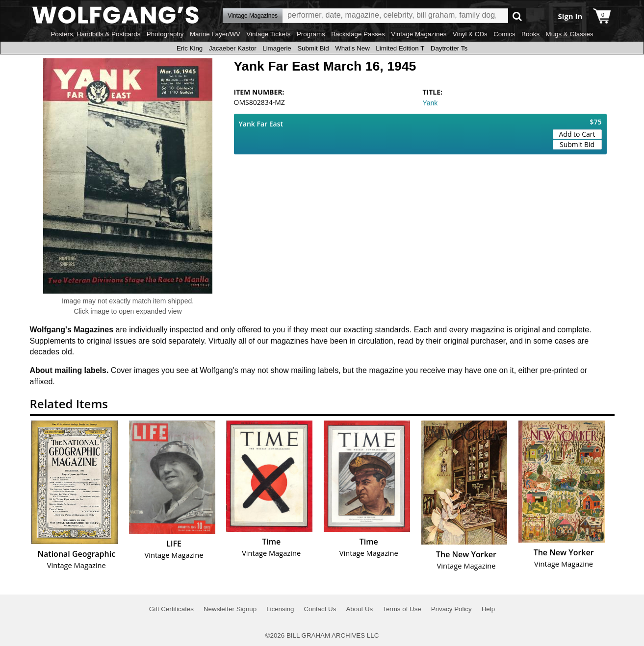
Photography (165, 34)
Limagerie (277, 48)
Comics (504, 34)
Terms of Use (402, 609)
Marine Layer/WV (215, 34)
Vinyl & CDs (470, 34)
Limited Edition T (400, 48)
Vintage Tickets (268, 34)
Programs (311, 34)
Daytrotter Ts (449, 48)
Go (517, 16)
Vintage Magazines (419, 34)
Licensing (280, 609)
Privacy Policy (451, 609)
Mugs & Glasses (570, 34)
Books (530, 34)
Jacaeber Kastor (233, 48)
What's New (352, 48)
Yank (430, 103)
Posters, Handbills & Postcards (95, 34)
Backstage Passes (358, 34)
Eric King (190, 48)
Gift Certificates (171, 609)
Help (488, 609)
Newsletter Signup (230, 609)
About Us (359, 609)
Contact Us (320, 609)
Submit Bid (313, 48)
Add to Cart (577, 134)
